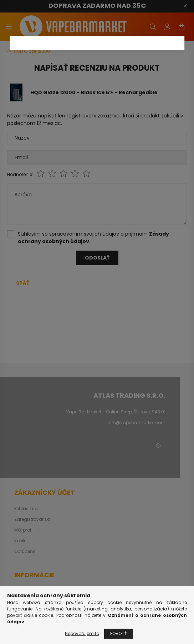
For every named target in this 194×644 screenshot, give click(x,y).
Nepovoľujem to (82, 633)
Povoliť (118, 633)
